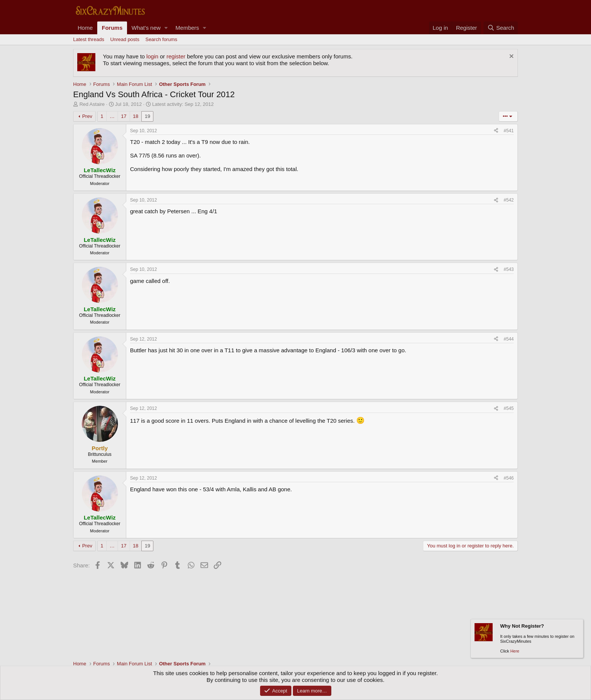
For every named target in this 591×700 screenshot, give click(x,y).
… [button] (112, 116)
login (152, 56)
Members (188, 28)
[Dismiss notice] (511, 57)
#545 (509, 408)
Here (515, 651)
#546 (509, 478)
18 (136, 116)
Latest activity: (183, 104)
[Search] (501, 28)
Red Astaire (92, 104)
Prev (87, 116)
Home (85, 28)
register (176, 56)
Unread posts (125, 39)
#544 (509, 339)
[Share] (496, 131)
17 (124, 116)
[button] (166, 28)
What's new (146, 28)
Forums (112, 28)
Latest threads (89, 39)
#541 (509, 131)
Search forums (162, 39)
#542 (509, 200)
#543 (509, 269)
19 (147, 116)
